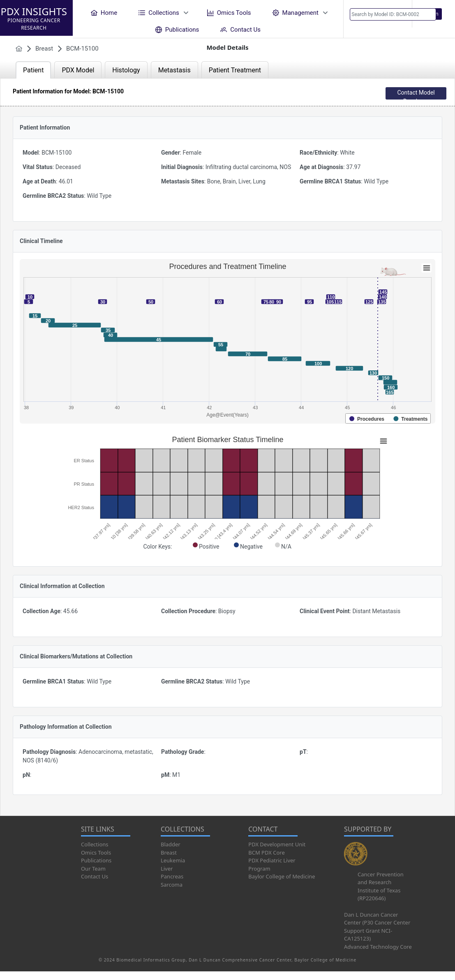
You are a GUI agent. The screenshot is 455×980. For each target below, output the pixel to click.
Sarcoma (172, 885)
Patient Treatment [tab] (235, 70)
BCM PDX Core (266, 853)
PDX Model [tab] (78, 70)
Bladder (171, 844)
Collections (95, 844)
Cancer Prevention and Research (381, 878)
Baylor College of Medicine (282, 876)
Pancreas (172, 876)
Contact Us (95, 876)
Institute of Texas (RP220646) (379, 894)
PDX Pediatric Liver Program (272, 864)
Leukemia (173, 860)
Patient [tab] (33, 70)
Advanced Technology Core (378, 947)
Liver (167, 869)
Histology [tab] (126, 70)
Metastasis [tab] (174, 70)
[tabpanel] (227, 447)
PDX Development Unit (277, 844)
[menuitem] (104, 13)
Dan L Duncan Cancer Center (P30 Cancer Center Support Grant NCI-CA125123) (377, 927)
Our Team (93, 869)
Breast (169, 853)
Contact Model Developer (416, 94)
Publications (96, 860)
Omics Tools (96, 853)
